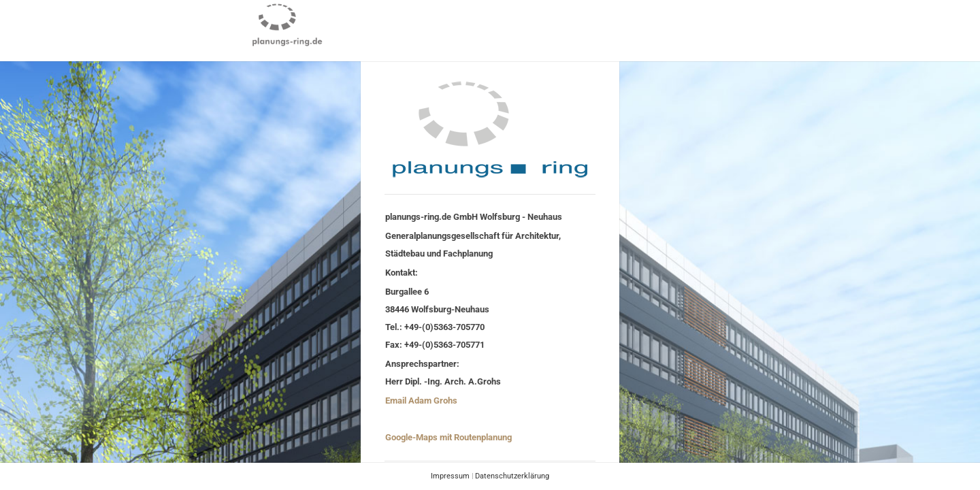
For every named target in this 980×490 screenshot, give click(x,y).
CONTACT (545, 24)
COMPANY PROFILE (465, 24)
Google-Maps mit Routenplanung (448, 437)
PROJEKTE (383, 24)
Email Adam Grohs (421, 401)
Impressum (450, 476)
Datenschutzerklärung (512, 476)
